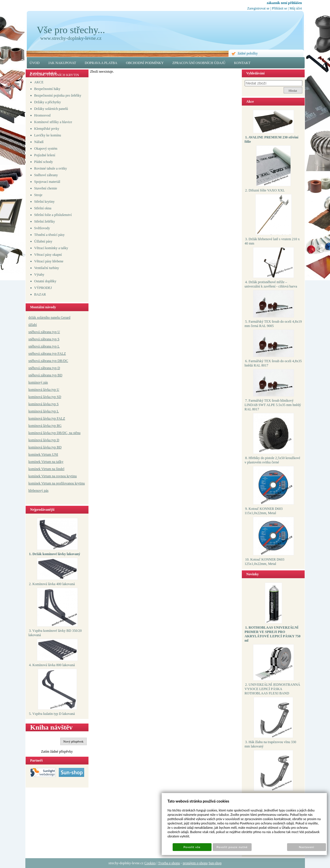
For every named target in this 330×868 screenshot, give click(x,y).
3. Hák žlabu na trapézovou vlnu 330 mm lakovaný (270, 744)
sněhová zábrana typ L (44, 346)
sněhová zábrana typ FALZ (47, 354)
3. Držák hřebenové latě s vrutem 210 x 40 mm (272, 241)
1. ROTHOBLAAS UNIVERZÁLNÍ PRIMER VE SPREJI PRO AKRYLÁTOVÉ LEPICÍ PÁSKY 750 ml (273, 634)
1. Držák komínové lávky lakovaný (55, 554)
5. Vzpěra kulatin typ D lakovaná (52, 714)
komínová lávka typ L (44, 411)
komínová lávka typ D (44, 440)
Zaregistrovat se (258, 8)
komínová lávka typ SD (45, 397)
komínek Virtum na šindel (47, 469)
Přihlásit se (279, 8)
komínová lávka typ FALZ (47, 418)
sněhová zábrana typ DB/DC (48, 361)
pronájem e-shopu (195, 863)
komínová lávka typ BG (45, 426)
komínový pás (38, 382)
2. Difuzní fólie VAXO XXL (265, 190)
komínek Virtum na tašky (46, 462)
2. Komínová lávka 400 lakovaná (52, 584)
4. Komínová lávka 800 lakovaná (52, 665)
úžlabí (33, 325)
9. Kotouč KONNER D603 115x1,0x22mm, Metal (264, 511)
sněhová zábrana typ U (44, 332)
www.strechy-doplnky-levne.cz (71, 38)
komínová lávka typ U (44, 390)
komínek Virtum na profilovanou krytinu (57, 483)
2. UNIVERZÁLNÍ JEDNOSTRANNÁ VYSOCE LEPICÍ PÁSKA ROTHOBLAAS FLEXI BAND (273, 689)
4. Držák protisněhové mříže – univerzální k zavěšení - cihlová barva (271, 284)
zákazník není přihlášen (284, 3)
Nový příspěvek (73, 741)
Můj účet (296, 8)
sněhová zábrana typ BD (46, 375)
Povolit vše (192, 847)
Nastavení (307, 847)
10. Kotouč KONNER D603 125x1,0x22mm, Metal (265, 562)
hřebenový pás (39, 491)
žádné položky (248, 53)
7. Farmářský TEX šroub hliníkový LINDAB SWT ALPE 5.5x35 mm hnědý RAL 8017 (273, 405)
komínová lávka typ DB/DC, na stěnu (55, 433)
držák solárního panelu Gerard (50, 317)
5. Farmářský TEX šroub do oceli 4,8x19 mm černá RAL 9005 (273, 324)
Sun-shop (215, 863)
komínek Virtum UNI (43, 454)
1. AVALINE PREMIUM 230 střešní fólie (272, 139)
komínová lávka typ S (44, 404)
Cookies (150, 863)
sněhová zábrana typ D (44, 368)
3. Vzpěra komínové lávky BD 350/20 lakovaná (55, 633)
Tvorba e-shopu (169, 863)
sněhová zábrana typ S (44, 339)
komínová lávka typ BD (45, 447)
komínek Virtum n (41, 476)
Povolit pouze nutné (232, 847)
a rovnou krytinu (65, 476)
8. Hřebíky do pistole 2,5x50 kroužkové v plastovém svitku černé (273, 460)
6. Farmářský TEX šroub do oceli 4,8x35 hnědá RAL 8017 (273, 363)
